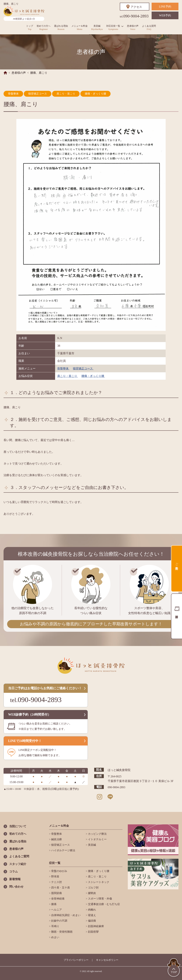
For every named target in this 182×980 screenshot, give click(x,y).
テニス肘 (56, 882)
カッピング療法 (97, 834)
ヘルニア (56, 910)
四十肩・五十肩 (60, 888)
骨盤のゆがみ (59, 871)
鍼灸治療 (56, 839)
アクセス (136, 7)
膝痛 (53, 904)
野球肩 (55, 877)
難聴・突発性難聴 (61, 932)
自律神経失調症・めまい (65, 915)
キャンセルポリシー (107, 960)
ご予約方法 (177, 563)
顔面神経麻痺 (96, 926)
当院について (18, 826)
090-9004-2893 (134, 16)
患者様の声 (133, 28)
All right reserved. (94, 971)
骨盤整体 (13, 94)
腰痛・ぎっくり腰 (95, 94)
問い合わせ (16, 887)
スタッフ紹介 (18, 864)
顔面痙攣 (93, 932)
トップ (30, 28)
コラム (14, 871)
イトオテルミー (97, 839)
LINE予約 (165, 6)
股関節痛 (56, 893)
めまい (55, 937)
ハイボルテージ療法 (63, 850)
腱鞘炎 (92, 893)
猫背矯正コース (38, 94)
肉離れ (92, 910)
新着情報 (15, 879)
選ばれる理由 (61, 28)
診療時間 (176, 616)
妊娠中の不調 (59, 921)
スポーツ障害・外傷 (100, 899)
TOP (174, 968)
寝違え (92, 915)
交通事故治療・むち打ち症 (104, 904)
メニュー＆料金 (80, 28)
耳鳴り (55, 926)
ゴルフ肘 (93, 888)
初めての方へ (44, 28)
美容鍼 (97, 28)
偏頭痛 (92, 921)
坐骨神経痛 (57, 899)
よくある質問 (149, 28)
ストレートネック (98, 882)
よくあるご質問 (19, 856)
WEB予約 (165, 15)
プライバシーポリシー (76, 960)
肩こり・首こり (66, 94)
